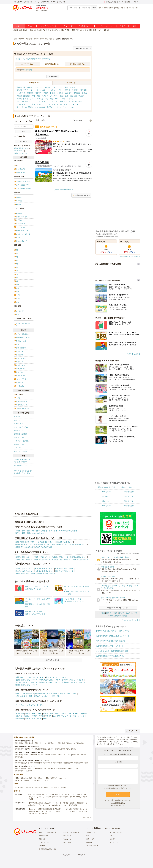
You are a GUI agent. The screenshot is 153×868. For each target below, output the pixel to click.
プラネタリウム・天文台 (26, 104)
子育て (122, 26)
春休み (101, 8)
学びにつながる (59, 694)
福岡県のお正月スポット (25, 569)
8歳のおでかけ (107, 506)
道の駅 (74, 101)
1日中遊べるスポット (133, 8)
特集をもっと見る (134, 354)
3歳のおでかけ (129, 492)
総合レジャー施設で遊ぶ (25, 694)
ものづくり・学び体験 (21, 441)
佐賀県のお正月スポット (44, 569)
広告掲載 (42, 839)
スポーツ (17, 420)
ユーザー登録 (19, 787)
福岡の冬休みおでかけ (46, 542)
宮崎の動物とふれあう (46, 749)
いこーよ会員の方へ (118, 806)
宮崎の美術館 (74, 763)
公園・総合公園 (71, 96)
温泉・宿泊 (56, 696)
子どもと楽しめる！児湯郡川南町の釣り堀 (112, 651)
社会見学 (60, 93)
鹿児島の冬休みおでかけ (25, 547)
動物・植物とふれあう (44, 694)
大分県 (134, 613)
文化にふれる (72, 694)
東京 (35, 30)
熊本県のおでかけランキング (73, 680)
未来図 (112, 836)
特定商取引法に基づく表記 (48, 849)
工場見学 (68, 93)
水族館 (73, 87)
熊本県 (128, 613)
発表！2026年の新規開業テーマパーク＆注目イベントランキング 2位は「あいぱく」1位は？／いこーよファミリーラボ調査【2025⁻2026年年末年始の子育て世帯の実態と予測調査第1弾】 (58, 797)
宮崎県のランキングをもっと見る (118, 608)
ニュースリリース (45, 842)
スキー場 (70, 99)
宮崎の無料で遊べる (37, 755)
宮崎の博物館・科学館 (61, 763)
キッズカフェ (65, 104)
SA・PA (75, 104)
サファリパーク (58, 87)
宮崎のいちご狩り (74, 769)
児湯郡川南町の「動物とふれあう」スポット (113, 636)
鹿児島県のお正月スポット (25, 574)
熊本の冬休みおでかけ (42, 544)
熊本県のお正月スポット (25, 571)
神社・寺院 (36, 96)
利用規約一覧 (44, 836)
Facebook (42, 846)
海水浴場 (40, 99)
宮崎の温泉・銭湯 (20, 769)
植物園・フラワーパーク (26, 90)
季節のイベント (19, 437)
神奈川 (39, 30)
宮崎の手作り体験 (32, 749)
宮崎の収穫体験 (60, 749)
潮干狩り (38, 93)
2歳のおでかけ (107, 492)
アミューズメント (52, 104)
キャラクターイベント (21, 451)
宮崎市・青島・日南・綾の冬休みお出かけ (31, 531)
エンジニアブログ (92, 846)
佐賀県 (115, 613)
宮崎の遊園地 (19, 743)
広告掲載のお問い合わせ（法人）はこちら (118, 788)
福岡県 (109, 613)
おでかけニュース (105, 26)
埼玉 (48, 30)
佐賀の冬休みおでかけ (64, 542)
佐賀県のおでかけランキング (26, 680)
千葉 (44, 30)
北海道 (25, 30)
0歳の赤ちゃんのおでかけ (107, 487)
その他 (71, 107)
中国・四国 (92, 30)
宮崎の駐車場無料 (51, 755)
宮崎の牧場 (61, 743)
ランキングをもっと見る (131, 620)
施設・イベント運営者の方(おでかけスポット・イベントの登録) (46, 787)
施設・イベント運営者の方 (48, 832)
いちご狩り (21, 93)
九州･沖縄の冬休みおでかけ (26, 542)
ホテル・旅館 (60, 99)
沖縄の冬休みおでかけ (44, 547)
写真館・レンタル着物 (37, 107)
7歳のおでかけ (129, 501)
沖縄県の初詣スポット (80, 560)
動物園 (48, 87)
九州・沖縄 (102, 30)
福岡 (108, 30)
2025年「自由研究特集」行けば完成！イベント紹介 (23, 472)
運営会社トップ (91, 832)
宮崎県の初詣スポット (42, 560)
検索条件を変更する (81, 195)
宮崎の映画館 (48, 763)
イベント (31, 26)
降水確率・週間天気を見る (130, 256)
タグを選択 (23, 141)
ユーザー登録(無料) (125, 2)
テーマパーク (38, 87)
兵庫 (85, 30)
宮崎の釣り (53, 743)
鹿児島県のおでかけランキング (74, 682)
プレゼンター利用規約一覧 (71, 832)
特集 (134, 26)
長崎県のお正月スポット (64, 569)
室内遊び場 (21, 87)
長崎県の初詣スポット (60, 557)
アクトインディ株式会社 (111, 828)
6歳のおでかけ (107, 501)
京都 (81, 30)
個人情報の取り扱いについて (118, 785)
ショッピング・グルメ (21, 427)
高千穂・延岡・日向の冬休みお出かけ (30, 533)
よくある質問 (67, 836)
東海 (53, 30)
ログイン (136, 2)
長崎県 (122, 613)
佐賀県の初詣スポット (42, 557)
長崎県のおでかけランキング (49, 680)
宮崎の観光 (80, 743)
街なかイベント (19, 444)
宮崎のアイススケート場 (47, 769)
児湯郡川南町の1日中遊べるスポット (110, 646)
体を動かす (46, 696)
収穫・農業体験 (34, 696)
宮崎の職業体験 (71, 749)
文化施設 (27, 96)
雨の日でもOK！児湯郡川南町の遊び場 (111, 641)
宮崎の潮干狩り (61, 769)
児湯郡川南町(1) (28, 70)
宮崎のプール (71, 743)
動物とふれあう (120, 8)
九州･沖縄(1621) (33, 59)
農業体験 (30, 93)
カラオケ (40, 104)
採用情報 (89, 842)
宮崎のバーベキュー (41, 743)
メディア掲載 (67, 842)
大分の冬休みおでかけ (60, 544)
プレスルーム (67, 839)
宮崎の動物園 (29, 743)
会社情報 (112, 839)
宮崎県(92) (46, 59)
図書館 (26, 99)
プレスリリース (115, 842)
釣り (60, 90)
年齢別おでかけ (85, 26)
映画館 (81, 96)
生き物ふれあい (19, 424)
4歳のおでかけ (107, 496)
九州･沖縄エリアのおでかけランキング (30, 677)
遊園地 (29, 87)
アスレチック (47, 96)
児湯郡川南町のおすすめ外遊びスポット (111, 656)
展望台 (84, 93)
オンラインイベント (49, 26)
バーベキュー (52, 90)
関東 (31, 30)
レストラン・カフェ (39, 101)
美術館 (19, 96)
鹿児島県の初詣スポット (61, 560)
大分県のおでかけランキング (26, 682)
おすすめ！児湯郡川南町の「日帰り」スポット (114, 631)
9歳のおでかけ (129, 506)
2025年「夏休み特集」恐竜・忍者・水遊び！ (22, 461)
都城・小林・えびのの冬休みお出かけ (63, 531)
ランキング (68, 26)
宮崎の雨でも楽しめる (22, 763)
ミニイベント (19, 448)
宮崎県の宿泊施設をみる (64, 189)
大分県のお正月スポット (44, 571)
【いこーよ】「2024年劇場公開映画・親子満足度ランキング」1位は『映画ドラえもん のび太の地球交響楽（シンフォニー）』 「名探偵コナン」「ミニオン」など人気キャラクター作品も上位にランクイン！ (58, 811)
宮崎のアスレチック (64, 755)
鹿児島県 (118, 616)
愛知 (57, 30)
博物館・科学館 (49, 93)
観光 (80, 101)
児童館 (19, 99)
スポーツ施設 (58, 96)
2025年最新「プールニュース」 (23, 466)
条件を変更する (53, 76)
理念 (88, 836)
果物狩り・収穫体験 (79, 90)
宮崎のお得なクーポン (22, 755)
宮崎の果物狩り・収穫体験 (23, 771)
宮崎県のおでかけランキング (49, 682)
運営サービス (91, 839)
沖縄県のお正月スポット (46, 574)
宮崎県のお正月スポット (64, 571)
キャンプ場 (41, 90)
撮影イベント (19, 431)
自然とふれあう (21, 696)
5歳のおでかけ (129, 496)
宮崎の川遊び (19, 757)
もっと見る (86, 817)
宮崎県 (110, 616)
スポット (19, 26)
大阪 (77, 30)
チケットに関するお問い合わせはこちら (118, 800)
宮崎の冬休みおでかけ (78, 544)
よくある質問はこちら (118, 803)
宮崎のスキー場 (33, 769)
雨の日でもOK (109, 8)
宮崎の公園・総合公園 (79, 755)
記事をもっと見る (53, 660)
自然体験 (17, 417)
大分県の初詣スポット (24, 560)
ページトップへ (132, 731)
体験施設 (77, 93)
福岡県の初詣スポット (24, 557)
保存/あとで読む (110, 2)
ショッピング (53, 101)
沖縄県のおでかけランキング (26, 685)
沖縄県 (125, 616)
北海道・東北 (18, 30)
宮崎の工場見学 (20, 749)
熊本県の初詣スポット (78, 557)
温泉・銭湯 (49, 99)
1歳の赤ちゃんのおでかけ (129, 487)
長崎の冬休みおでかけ (24, 544)
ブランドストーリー (116, 832)
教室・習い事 (65, 101)
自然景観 (67, 90)
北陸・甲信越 (65, 30)
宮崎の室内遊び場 (36, 763)
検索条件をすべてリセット (83, 48)
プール (33, 99)
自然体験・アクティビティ (57, 107)
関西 (74, 30)
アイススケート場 (23, 101)
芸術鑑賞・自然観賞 (21, 434)
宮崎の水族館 (84, 763)
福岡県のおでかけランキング (57, 677)
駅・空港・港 (22, 107)
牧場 (67, 87)
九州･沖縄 (101, 613)
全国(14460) (20, 59)
